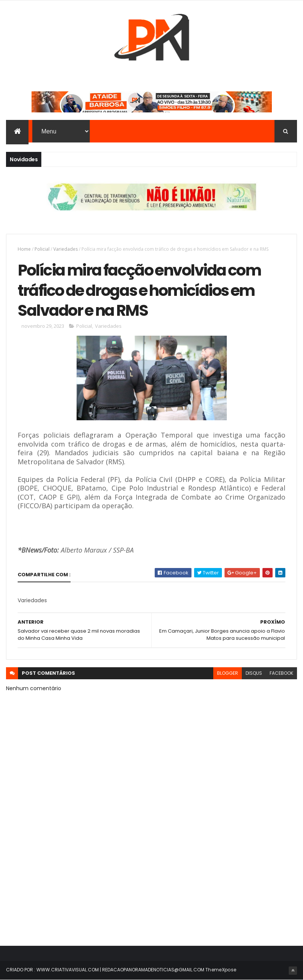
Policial (42, 249)
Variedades (66, 249)
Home (24, 249)
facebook (281, 673)
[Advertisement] (151, 872)
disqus (254, 673)
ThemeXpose (221, 970)
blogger (228, 673)
